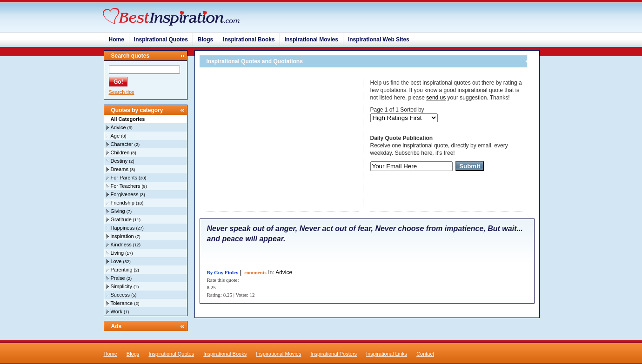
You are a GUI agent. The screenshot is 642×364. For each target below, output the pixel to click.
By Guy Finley (223, 272)
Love (116, 261)
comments (254, 272)
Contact (425, 354)
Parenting (122, 270)
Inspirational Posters (334, 354)
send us (436, 98)
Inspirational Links (387, 354)
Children (120, 152)
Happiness (123, 228)
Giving (118, 211)
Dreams (120, 169)
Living (117, 253)
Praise (118, 278)
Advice (118, 127)
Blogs (205, 40)
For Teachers (126, 186)
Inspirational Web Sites (379, 40)
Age (115, 136)
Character (122, 144)
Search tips (122, 92)
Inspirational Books (249, 40)
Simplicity (121, 286)
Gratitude (121, 219)
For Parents (124, 178)
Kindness (121, 245)
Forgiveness (125, 194)
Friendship (123, 203)
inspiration (122, 236)
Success (120, 295)
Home (117, 40)
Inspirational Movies (311, 40)
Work (117, 311)
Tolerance (122, 303)
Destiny (119, 161)
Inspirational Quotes (161, 40)
